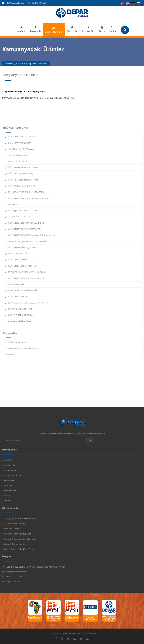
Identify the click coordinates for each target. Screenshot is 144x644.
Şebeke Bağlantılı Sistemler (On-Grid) (25, 348)
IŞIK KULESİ (15, 204)
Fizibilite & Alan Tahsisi (14, 524)
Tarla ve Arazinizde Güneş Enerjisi (19, 539)
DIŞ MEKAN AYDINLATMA (21, 143)
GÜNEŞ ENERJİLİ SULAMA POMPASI (25, 167)
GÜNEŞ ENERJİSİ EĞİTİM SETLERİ (24, 266)
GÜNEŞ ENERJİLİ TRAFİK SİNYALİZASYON (28, 278)
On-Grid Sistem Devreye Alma (18, 534)
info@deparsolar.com (14, 3)
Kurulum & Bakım (12, 529)
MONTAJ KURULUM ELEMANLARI (25, 211)
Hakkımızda (9, 465)
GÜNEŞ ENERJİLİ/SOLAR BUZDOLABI (26, 229)
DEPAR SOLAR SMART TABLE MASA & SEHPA (30, 303)
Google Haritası (13, 582)
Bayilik (7, 496)
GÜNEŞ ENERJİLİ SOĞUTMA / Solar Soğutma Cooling (33, 235)
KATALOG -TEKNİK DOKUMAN (23, 315)
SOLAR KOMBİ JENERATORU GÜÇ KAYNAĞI (29, 241)
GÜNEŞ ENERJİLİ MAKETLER (22, 260)
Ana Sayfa (9, 460)
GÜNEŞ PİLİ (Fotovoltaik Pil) (22, 174)
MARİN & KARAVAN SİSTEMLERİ (24, 290)
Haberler (12, 354)
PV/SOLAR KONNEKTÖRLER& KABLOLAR (28, 272)
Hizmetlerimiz (10, 470)
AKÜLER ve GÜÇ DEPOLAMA (22, 149)
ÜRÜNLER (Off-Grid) (13, 475)
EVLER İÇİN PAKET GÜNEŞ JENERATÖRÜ (27, 192)
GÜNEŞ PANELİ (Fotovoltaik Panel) (25, 180)
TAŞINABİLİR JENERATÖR (21, 217)
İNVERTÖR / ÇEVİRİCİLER (21, 161)
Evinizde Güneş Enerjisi (15, 544)
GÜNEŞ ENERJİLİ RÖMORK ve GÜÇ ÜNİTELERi (30, 198)
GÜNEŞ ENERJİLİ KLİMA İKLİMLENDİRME (28, 223)
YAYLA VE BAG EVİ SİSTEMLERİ (23, 186)
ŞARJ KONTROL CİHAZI (20, 155)
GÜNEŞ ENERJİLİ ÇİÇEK (20, 297)
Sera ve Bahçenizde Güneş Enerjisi (20, 549)
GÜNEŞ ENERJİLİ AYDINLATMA (23, 137)
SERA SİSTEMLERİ (17, 284)
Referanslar (9, 480)
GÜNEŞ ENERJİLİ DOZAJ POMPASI (25, 247)
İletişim (7, 501)
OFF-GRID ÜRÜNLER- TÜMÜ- (22, 309)
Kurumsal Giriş (11, 491)
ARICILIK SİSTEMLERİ (19, 254)
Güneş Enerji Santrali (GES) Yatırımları (21, 518)
